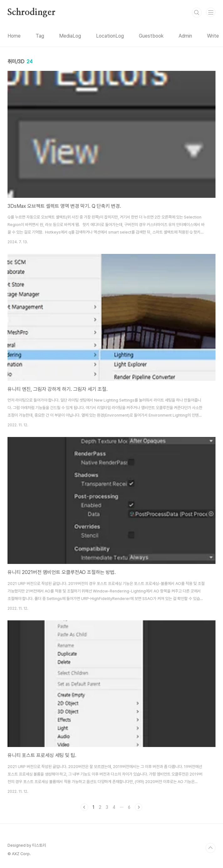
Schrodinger (31, 13)
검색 (197, 13)
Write (213, 36)
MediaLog (70, 36)
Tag (40, 36)
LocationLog (110, 36)
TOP (210, 848)
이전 (84, 807)
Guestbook (151, 36)
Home (14, 36)
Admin (185, 36)
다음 (139, 807)
